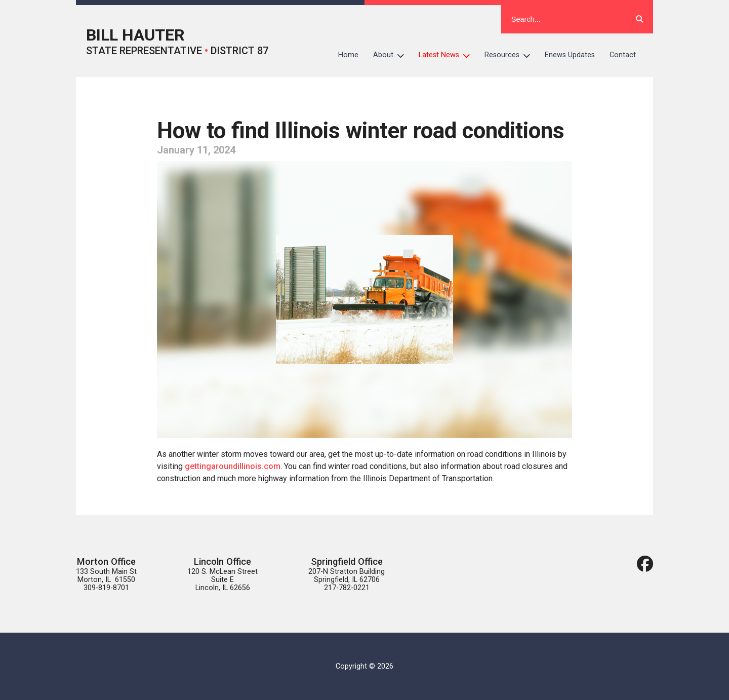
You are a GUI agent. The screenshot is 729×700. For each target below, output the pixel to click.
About (392, 55)
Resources (511, 55)
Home (348, 55)
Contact (623, 55)
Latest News (448, 55)
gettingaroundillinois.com (233, 466)
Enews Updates (570, 55)
